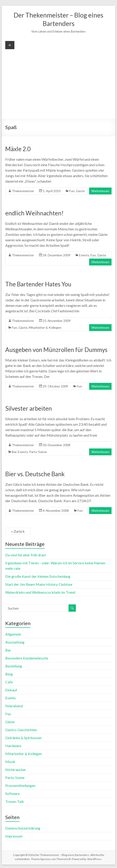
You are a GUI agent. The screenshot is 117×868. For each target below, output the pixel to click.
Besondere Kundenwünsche (27, 658)
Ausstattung (15, 642)
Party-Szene (38, 452)
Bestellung (14, 666)
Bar (14, 452)
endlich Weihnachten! (34, 213)
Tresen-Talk (15, 801)
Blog (9, 674)
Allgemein (13, 634)
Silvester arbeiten (29, 408)
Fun (72, 191)
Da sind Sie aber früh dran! (26, 555)
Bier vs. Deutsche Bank (35, 474)
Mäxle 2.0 (18, 149)
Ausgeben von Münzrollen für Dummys (56, 350)
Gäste (80, 191)
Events (84, 255)
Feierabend (14, 706)
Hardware (13, 746)
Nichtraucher (16, 770)
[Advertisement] (59, 83)
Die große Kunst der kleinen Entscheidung (38, 576)
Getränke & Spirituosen (23, 738)
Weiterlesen (100, 191)
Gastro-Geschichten (21, 730)
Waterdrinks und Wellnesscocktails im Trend (40, 592)
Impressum (14, 836)
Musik (10, 762)
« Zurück (18, 531)
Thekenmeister (23, 191)
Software (12, 793)
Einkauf (11, 690)
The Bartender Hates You (38, 284)
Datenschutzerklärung (23, 828)
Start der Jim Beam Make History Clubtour (39, 584)
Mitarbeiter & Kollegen (45, 327)
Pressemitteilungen (20, 785)
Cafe (9, 682)
